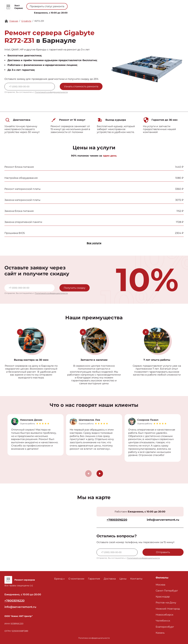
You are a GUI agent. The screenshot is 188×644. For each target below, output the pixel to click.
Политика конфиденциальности (94, 638)
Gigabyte (26, 21)
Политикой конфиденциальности (51, 92)
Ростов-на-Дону (166, 603)
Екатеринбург (165, 627)
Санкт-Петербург (167, 591)
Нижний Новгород (168, 609)
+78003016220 (84, 5)
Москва (160, 585)
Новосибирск (164, 615)
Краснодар (163, 597)
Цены (93, 12)
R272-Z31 (39, 21)
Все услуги (94, 243)
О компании (78, 12)
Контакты (105, 12)
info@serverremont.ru (163, 520)
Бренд (62, 12)
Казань (160, 633)
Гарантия (94, 579)
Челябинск (163, 621)
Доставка (110, 579)
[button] (100, 474)
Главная (14, 21)
